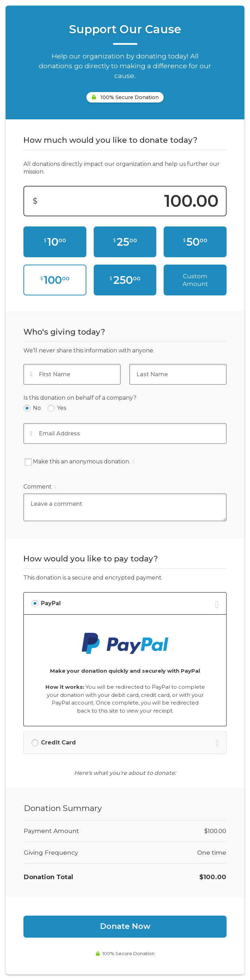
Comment (40, 487)
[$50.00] (195, 242)
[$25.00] (125, 242)
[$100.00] (55, 280)
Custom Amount (195, 280)
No (37, 408)
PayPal (51, 603)
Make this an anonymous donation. (80, 462)
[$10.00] (55, 242)
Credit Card (58, 743)
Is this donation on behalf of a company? (80, 398)
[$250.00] (125, 280)
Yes (62, 408)
